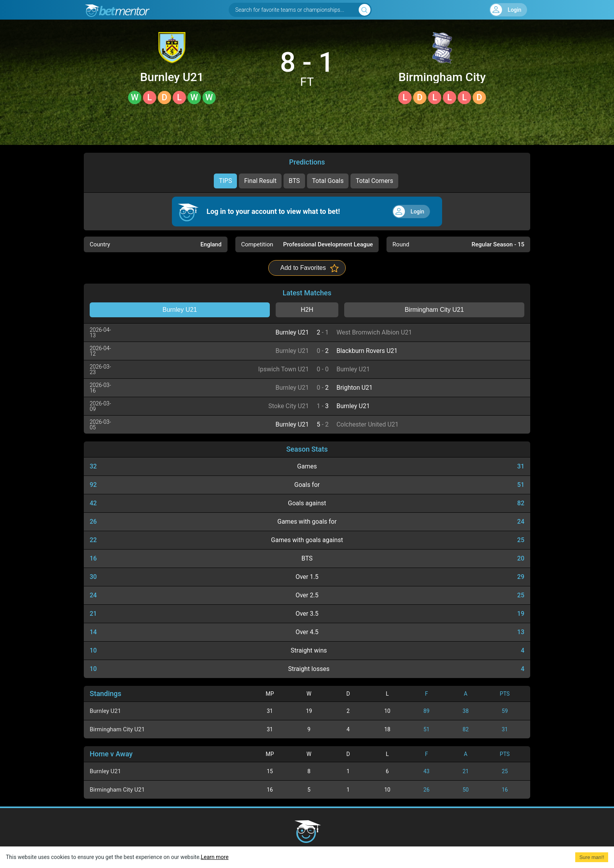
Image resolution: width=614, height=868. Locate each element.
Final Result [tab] (260, 181)
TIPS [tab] (226, 181)
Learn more (215, 857)
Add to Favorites (303, 268)
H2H (307, 310)
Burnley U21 (172, 77)
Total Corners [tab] (374, 181)
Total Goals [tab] (328, 181)
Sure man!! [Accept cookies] (592, 857)
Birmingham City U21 (442, 77)
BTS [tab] (294, 181)
